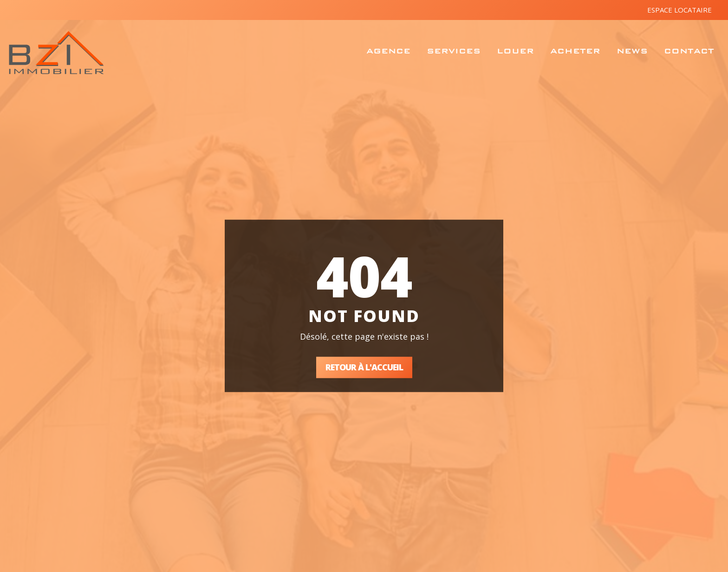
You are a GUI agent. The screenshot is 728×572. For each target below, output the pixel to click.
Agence (388, 51)
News (632, 51)
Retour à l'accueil (364, 367)
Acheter (575, 51)
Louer (515, 51)
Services (454, 51)
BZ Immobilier (56, 53)
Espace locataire (679, 10)
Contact (689, 51)
